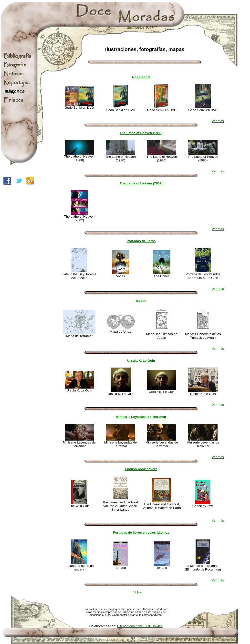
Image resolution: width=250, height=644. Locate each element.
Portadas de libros (141, 241)
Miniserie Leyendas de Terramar (141, 417)
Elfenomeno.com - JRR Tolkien (140, 626)
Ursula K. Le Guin (141, 361)
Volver (138, 592)
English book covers (141, 469)
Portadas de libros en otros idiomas (141, 533)
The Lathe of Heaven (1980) (141, 133)
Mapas (141, 301)
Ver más (218, 121)
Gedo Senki (141, 77)
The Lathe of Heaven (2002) (141, 183)
